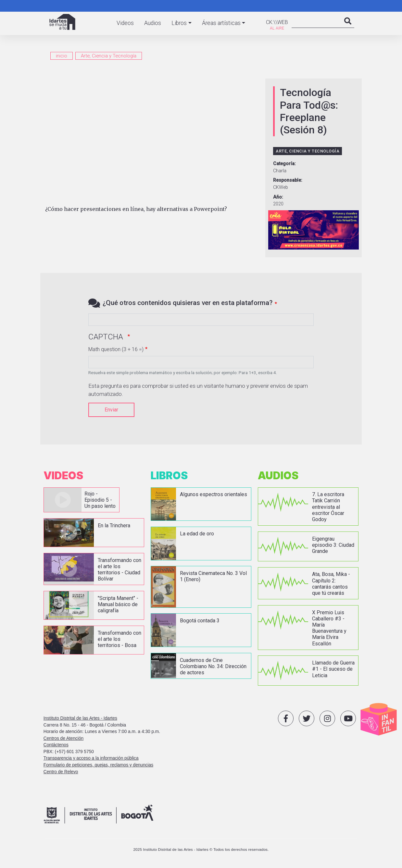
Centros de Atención (63, 738)
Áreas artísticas (221, 23)
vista (81, 500)
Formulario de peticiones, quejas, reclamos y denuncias (98, 765)
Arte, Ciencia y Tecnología (109, 56)
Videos (125, 23)
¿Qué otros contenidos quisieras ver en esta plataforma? (188, 303)
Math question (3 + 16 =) (116, 349)
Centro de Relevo (61, 771)
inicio (62, 56)
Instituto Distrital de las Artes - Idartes (80, 718)
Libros (179, 23)
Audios (153, 23)
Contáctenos (56, 745)
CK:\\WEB (277, 22)
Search (348, 28)
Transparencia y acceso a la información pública (91, 758)
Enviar (111, 410)
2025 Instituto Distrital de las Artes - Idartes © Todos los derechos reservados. (201, 849)
